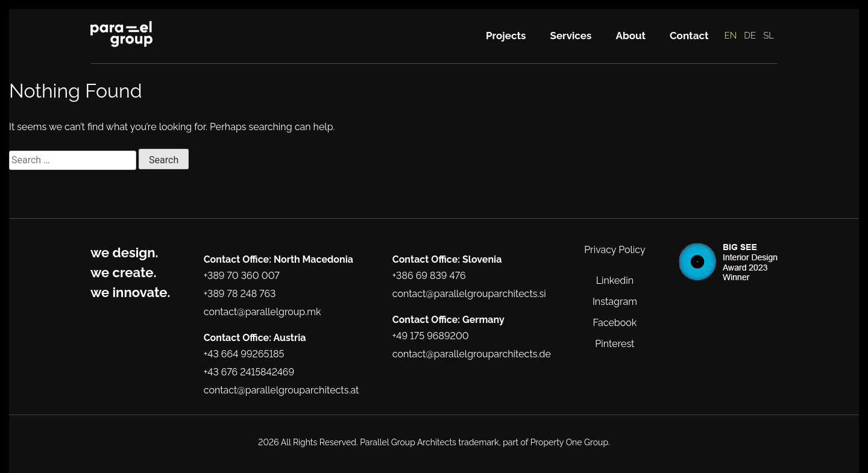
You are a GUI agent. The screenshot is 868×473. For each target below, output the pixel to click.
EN (731, 36)
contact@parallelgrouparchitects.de (472, 354)
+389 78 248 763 (240, 294)
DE (750, 36)
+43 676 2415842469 (249, 372)
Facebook (615, 323)
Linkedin (615, 280)
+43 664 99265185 (244, 354)
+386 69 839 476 (429, 276)
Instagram (615, 302)
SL (769, 36)
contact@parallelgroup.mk (263, 312)
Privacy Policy (615, 250)
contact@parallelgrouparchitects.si (469, 294)
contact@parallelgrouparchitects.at (281, 390)
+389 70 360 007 (242, 276)
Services (571, 36)
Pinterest (615, 344)
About (631, 36)
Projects (506, 36)
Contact (689, 36)
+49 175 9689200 (431, 336)
